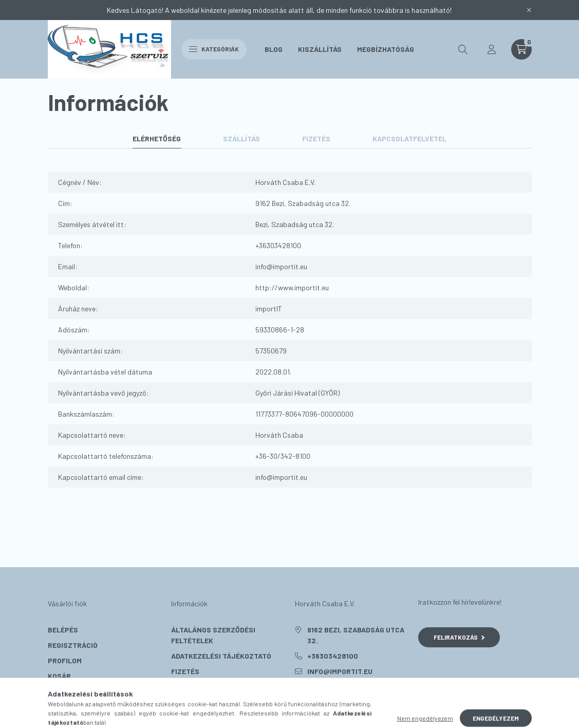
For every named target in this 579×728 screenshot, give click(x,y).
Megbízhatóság (386, 49)
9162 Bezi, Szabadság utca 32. (356, 635)
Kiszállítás (320, 49)
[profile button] (492, 49)
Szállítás (190, 687)
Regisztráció (73, 645)
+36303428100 (278, 245)
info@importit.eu (281, 266)
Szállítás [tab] (241, 138)
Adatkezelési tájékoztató (221, 656)
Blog (274, 49)
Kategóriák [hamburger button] (214, 49)
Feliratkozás (459, 637)
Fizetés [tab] (316, 138)
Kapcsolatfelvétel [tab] (409, 138)
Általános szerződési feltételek (213, 635)
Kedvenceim (69, 691)
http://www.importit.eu (292, 287)
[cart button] (521, 49)
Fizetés (185, 671)
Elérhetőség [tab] (157, 138)
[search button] (463, 49)
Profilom (65, 660)
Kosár (59, 676)
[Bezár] (529, 10)
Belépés (63, 630)
